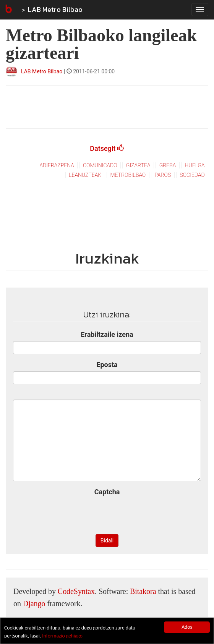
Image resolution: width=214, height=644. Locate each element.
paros (163, 175)
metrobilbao (128, 175)
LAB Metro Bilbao (55, 9)
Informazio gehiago (62, 636)
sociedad (192, 175)
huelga (195, 165)
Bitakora (143, 591)
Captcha (107, 492)
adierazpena (57, 165)
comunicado (100, 165)
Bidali (107, 540)
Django (34, 604)
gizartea (138, 165)
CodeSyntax (76, 591)
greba (168, 165)
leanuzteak (85, 175)
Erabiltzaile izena (107, 334)
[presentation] (107, 513)
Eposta (107, 365)
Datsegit (107, 148)
